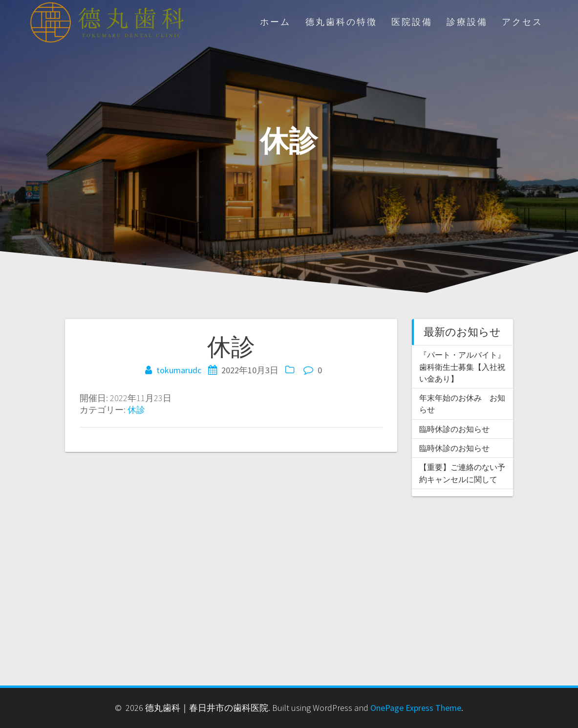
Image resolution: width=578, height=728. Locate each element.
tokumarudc (179, 370)
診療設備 (467, 22)
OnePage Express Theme (416, 708)
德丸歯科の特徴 (341, 22)
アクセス (522, 22)
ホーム (275, 22)
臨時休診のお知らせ (454, 429)
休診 (136, 410)
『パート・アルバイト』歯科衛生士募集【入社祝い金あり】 (462, 367)
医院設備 (412, 22)
